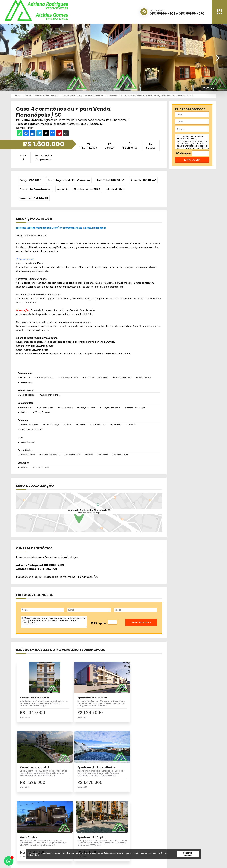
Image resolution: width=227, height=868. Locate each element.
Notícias (124, 838)
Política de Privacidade (180, 841)
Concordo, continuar (188, 854)
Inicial (123, 827)
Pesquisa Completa (88, 838)
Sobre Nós (125, 831)
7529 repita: (98, 623)
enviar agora (192, 162)
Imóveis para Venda (89, 827)
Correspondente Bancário (135, 841)
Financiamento (128, 834)
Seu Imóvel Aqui (87, 834)
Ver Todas (209, 88)
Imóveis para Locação (90, 831)
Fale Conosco (175, 838)
